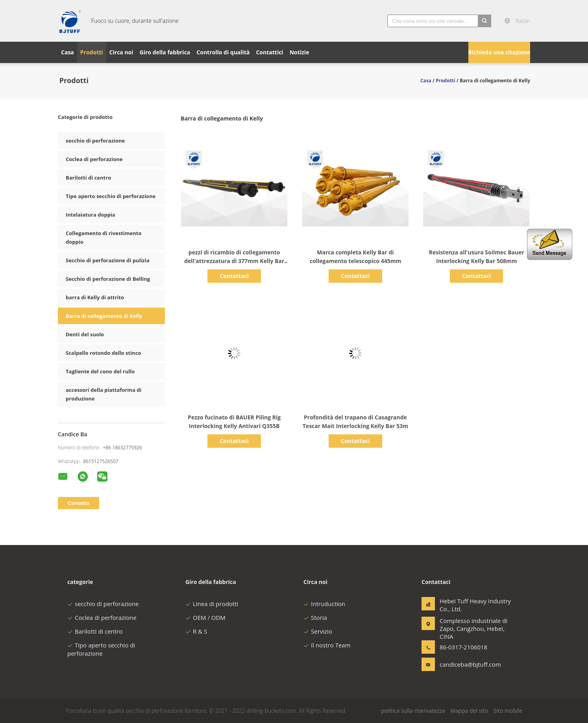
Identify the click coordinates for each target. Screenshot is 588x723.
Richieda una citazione (499, 52)
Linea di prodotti (212, 604)
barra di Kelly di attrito (95, 297)
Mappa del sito (469, 711)
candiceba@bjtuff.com (464, 664)
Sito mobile (508, 711)
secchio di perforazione (95, 141)
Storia (315, 617)
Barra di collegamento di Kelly (104, 316)
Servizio (318, 631)
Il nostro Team (327, 645)
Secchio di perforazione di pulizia (108, 260)
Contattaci (234, 276)
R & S (196, 631)
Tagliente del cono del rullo (100, 371)
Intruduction (324, 604)
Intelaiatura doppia (91, 215)
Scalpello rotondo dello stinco (103, 353)
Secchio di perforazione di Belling (108, 279)
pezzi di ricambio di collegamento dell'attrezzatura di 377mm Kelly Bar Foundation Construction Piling (234, 261)
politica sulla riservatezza (413, 711)
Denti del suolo (85, 334)
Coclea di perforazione (94, 159)
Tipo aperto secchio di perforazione (111, 196)
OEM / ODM (205, 617)
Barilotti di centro (88, 178)
